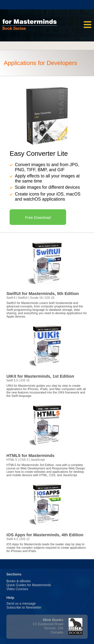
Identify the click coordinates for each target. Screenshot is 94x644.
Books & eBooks (19, 581)
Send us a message (21, 604)
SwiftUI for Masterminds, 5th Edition (43, 294)
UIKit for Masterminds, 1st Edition (40, 376)
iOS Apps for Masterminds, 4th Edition (45, 535)
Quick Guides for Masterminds (29, 585)
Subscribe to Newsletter (24, 607)
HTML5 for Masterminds (30, 456)
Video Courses (17, 589)
